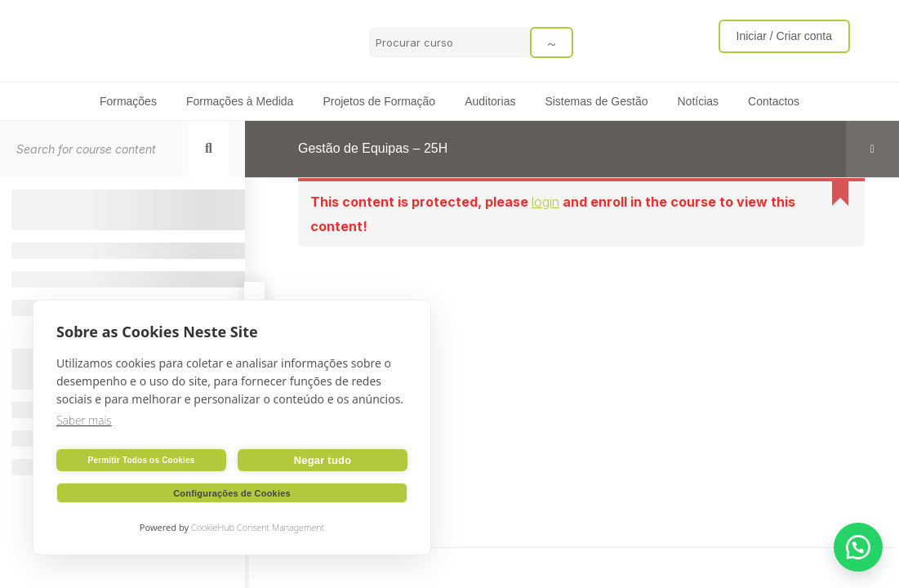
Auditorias (490, 101)
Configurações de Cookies (232, 493)
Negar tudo (323, 460)
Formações (128, 101)
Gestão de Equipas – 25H (373, 148)
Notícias (698, 101)
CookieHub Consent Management (258, 527)
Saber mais (84, 420)
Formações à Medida (240, 101)
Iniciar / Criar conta (784, 36)
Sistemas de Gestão (596, 101)
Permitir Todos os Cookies (142, 460)
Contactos (774, 101)
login (545, 202)
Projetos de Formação (379, 101)
